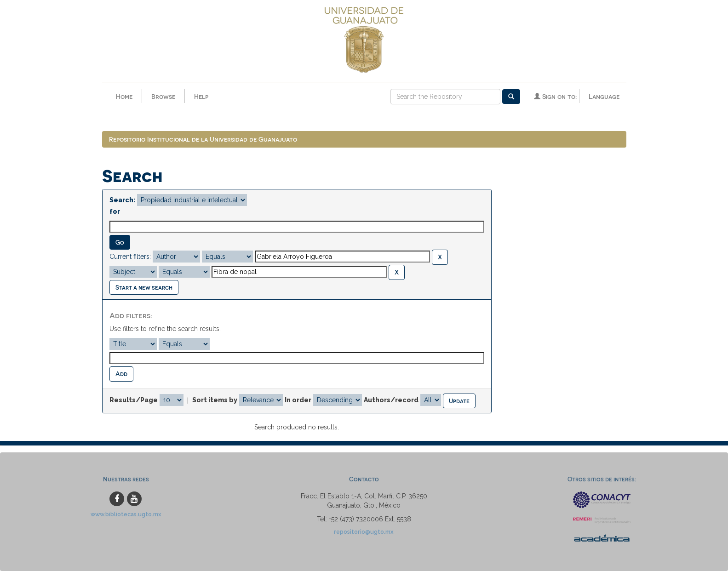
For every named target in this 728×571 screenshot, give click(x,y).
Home (124, 96)
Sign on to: (555, 96)
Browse (163, 96)
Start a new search (144, 287)
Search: (122, 200)
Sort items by (215, 400)
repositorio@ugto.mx (364, 532)
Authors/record (391, 400)
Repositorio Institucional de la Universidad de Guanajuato (203, 139)
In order (298, 400)
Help (201, 96)
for (115, 211)
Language (604, 96)
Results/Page (134, 400)
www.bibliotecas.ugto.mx (126, 514)
